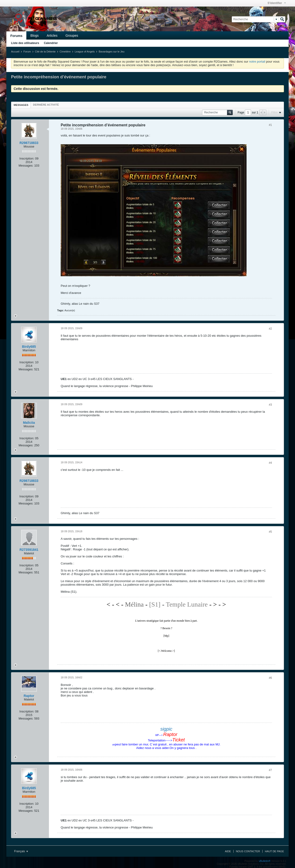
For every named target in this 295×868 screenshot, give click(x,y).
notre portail (257, 62)
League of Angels (85, 52)
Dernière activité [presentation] (46, 105)
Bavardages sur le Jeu (111, 52)
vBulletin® (265, 861)
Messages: (26, 166)
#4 (270, 463)
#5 (270, 532)
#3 (270, 405)
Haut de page (274, 851)
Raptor (29, 696)
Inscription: (27, 158)
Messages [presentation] (21, 105)
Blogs (34, 36)
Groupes (72, 36)
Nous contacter (248, 851)
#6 (270, 678)
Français (21, 851)
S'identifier (277, 3)
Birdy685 (29, 347)
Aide (228, 851)
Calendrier (51, 43)
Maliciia (29, 423)
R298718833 (29, 143)
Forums (16, 36)
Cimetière (65, 52)
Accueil (15, 52)
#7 (270, 770)
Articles (52, 36)
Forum (27, 52)
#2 (270, 329)
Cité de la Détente (45, 52)
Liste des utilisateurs (25, 43)
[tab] (21, 105)
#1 (270, 125)
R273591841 (29, 550)
